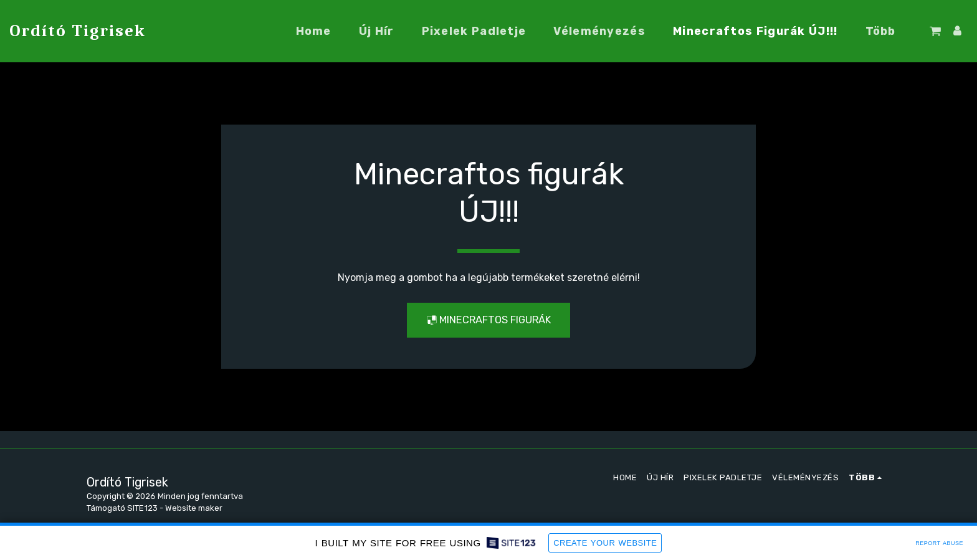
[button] (935, 31)
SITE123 (142, 508)
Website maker (194, 508)
